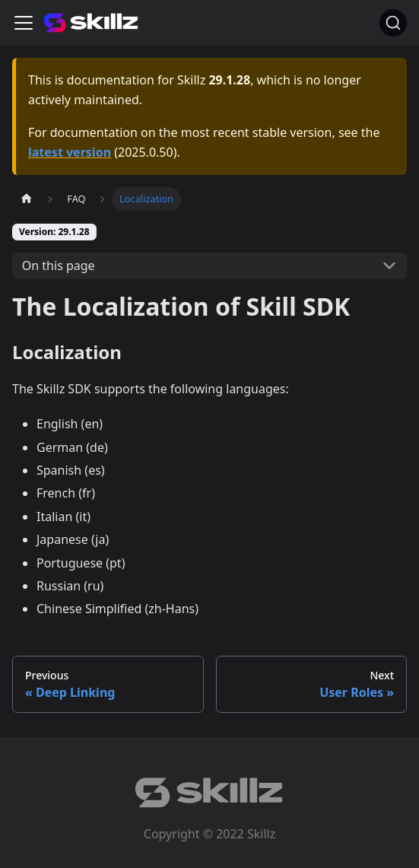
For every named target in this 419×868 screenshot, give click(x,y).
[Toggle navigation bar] (24, 23)
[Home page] (27, 199)
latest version (70, 152)
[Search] (393, 23)
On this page (59, 265)
